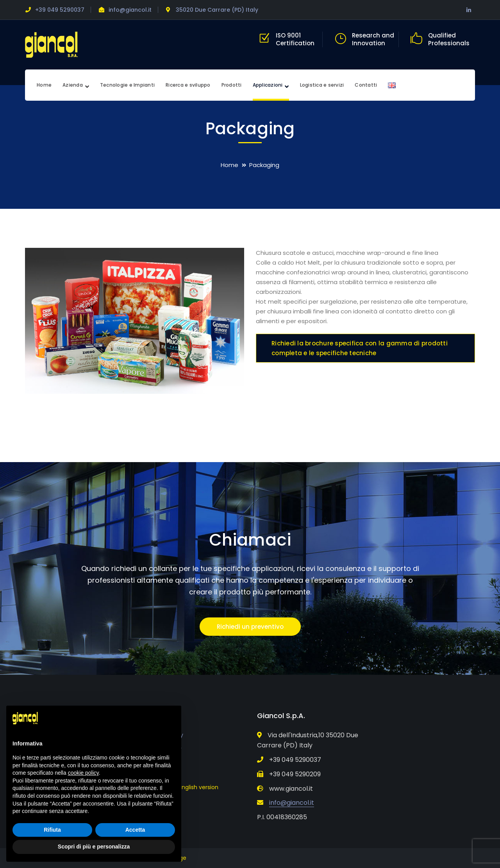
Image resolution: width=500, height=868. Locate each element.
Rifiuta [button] (52, 830)
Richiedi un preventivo (250, 627)
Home (229, 165)
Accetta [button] (135, 830)
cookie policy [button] (83, 773)
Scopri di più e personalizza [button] (94, 847)
